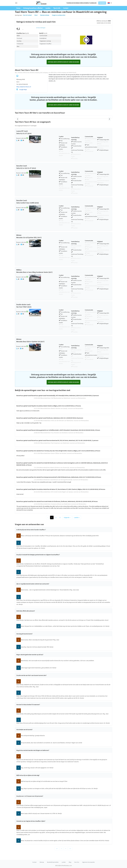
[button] (18, 119)
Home (18, 8)
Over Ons (77, 862)
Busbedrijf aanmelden (53, 862)
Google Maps (23, 89)
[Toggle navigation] (16, 3)
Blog (70, 862)
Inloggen (102, 3)
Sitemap (42, 862)
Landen (48, 8)
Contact (66, 8)
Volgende (67, 517)
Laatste (77, 517)
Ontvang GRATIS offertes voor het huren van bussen (64, 62)
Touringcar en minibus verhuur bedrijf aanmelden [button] (81, 3)
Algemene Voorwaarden (88, 862)
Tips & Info (57, 8)
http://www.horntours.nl (24, 87)
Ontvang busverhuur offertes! (33, 8)
